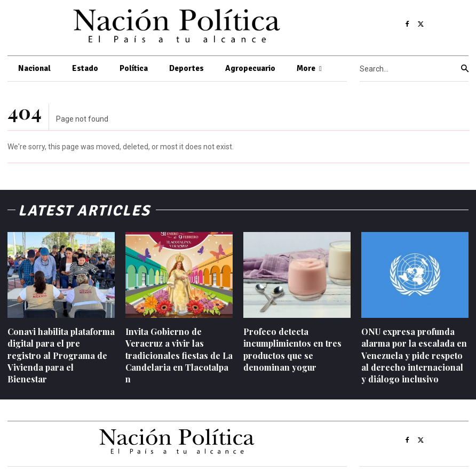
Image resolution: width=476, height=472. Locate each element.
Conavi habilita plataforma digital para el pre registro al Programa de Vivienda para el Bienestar (61, 355)
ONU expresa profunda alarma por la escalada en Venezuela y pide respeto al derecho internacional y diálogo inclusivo (414, 355)
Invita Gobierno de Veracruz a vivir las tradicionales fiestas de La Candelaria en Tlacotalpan (179, 355)
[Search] (465, 69)
